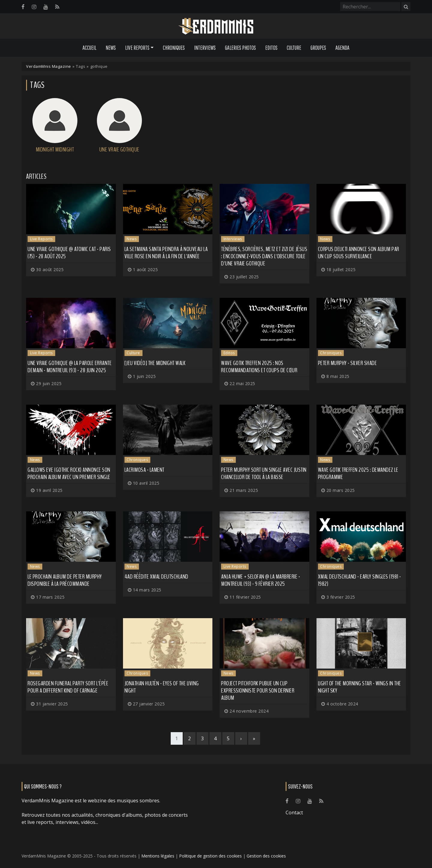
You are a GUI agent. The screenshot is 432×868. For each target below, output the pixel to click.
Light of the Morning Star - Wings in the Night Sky (360, 687)
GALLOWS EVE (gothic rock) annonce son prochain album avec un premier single (69, 473)
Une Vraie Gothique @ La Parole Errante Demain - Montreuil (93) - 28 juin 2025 (70, 367)
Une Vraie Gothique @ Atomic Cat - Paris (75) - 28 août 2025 (69, 253)
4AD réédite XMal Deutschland (156, 577)
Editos (271, 48)
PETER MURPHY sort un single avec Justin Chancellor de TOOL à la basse (264, 473)
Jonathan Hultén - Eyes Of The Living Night (162, 687)
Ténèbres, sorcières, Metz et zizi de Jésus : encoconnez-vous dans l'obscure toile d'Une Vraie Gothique (264, 256)
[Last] (254, 738)
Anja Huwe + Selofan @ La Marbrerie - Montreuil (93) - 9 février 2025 (261, 580)
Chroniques (174, 48)
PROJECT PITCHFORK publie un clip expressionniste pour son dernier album (258, 691)
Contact (294, 813)
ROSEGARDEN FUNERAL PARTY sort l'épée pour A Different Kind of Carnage (68, 687)
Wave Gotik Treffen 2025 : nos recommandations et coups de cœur (259, 367)
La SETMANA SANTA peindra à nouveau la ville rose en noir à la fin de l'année (166, 253)
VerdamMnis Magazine (49, 66)
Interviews (205, 48)
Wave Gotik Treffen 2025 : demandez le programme (358, 473)
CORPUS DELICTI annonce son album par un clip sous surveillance (359, 253)
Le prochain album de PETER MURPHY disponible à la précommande (65, 580)
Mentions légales (158, 856)
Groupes (318, 48)
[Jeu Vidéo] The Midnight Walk (155, 363)
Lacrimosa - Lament (144, 470)
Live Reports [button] (137, 48)
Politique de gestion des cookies (210, 856)
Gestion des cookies (266, 856)
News (111, 48)
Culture (294, 48)
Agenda (342, 48)
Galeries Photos (240, 48)
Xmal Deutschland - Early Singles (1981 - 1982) (360, 580)
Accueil (89, 48)
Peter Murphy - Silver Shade (348, 363)
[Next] (241, 738)
